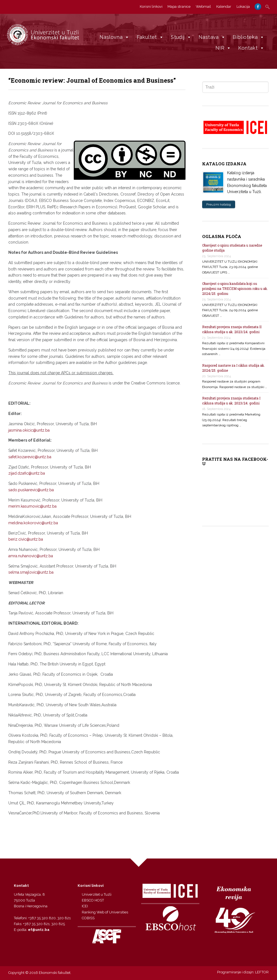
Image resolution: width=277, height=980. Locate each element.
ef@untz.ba (39, 930)
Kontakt (251, 48)
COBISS (88, 918)
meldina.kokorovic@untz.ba (33, 523)
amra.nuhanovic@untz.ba (31, 556)
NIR (223, 48)
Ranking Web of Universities (105, 912)
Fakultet (150, 37)
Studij (181, 37)
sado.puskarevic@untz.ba (31, 490)
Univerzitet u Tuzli (97, 894)
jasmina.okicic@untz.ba (29, 430)
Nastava (212, 37)
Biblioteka (248, 37)
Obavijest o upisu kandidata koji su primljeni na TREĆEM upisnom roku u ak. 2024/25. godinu (235, 288)
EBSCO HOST (93, 900)
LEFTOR (262, 972)
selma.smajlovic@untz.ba (31, 572)
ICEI (85, 906)
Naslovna (115, 37)
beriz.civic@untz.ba (26, 539)
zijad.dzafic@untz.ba (27, 473)
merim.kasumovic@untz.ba (32, 506)
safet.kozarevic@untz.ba (30, 457)
